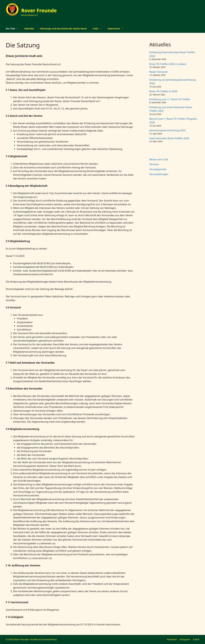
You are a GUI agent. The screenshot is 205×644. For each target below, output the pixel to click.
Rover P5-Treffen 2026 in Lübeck (168, 64)
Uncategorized (158, 169)
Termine (154, 164)
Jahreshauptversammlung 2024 (167, 130)
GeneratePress (49, 639)
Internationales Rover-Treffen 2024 (169, 138)
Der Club (14, 28)
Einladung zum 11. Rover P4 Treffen (170, 99)
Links (99, 28)
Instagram (185, 639)
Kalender (29, 28)
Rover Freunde (39, 10)
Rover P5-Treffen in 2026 (163, 91)
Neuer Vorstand (158, 72)
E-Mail (196, 639)
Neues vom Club (159, 159)
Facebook (172, 639)
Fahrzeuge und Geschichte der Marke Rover (63, 28)
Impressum (117, 28)
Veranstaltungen (159, 174)
